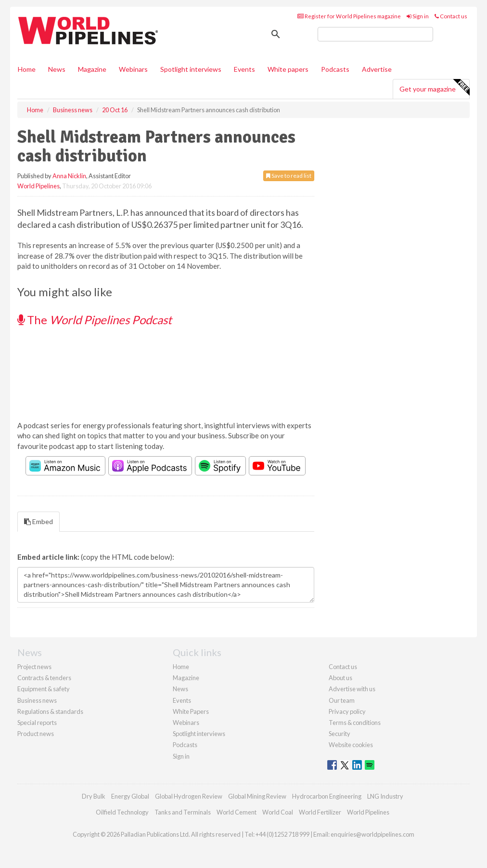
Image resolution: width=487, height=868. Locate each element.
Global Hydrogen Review (189, 796)
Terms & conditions (355, 723)
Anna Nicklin (69, 176)
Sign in (418, 16)
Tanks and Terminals (183, 812)
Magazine (92, 69)
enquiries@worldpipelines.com (372, 834)
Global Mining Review (257, 796)
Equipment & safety (44, 689)
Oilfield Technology (122, 812)
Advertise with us (352, 689)
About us (340, 678)
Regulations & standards (50, 711)
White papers (288, 69)
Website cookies (351, 745)
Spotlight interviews (191, 69)
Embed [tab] (38, 521)
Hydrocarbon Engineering (327, 796)
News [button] (57, 69)
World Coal (278, 812)
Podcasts (335, 69)
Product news (36, 734)
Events (244, 69)
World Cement (237, 812)
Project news (34, 667)
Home (27, 69)
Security (340, 734)
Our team (342, 700)
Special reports (37, 723)
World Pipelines (38, 186)
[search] (375, 34)
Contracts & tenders (44, 678)
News (180, 689)
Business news (37, 700)
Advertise (377, 69)
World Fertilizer (320, 812)
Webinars (133, 69)
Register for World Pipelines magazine (349, 16)
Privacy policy (347, 711)
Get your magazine (434, 88)
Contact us (451, 16)
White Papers (191, 711)
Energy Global (130, 796)
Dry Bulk (94, 796)
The (95, 320)
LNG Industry (385, 796)
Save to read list (289, 176)
